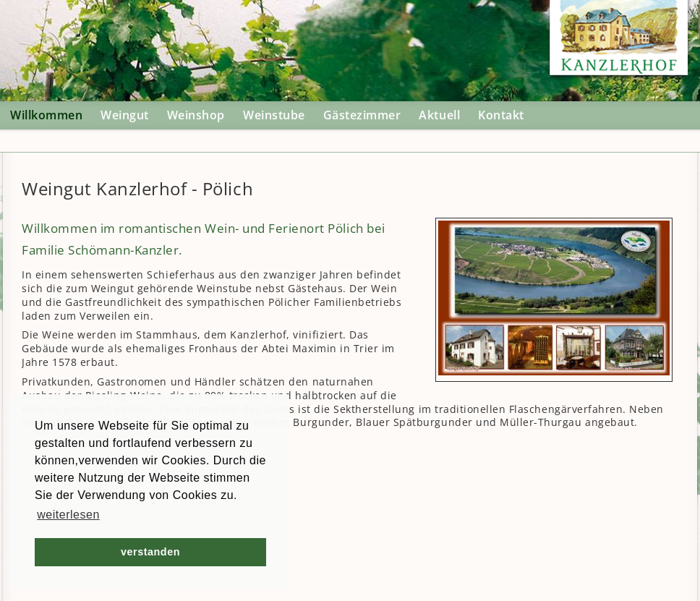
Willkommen (46, 115)
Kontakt (501, 115)
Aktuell (439, 115)
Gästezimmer (362, 115)
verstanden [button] (150, 552)
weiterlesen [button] (68, 515)
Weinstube (274, 115)
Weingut (125, 115)
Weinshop (196, 115)
